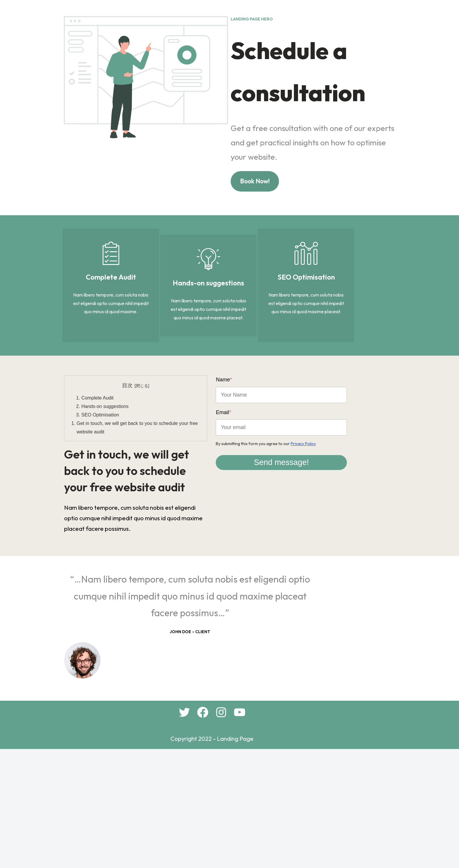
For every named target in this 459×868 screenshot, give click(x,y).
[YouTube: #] (257, 829)
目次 (138, 463)
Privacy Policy (326, 507)
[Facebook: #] (220, 829)
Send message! (313, 526)
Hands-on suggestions (113, 484)
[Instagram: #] (239, 829)
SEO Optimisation (108, 492)
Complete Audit (105, 476)
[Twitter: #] (202, 829)
